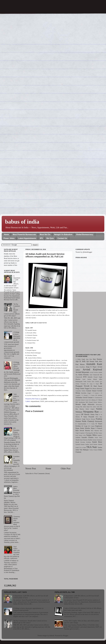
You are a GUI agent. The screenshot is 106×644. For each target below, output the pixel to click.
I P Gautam (95, 393)
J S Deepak (84, 395)
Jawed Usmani (88, 397)
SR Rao (96, 433)
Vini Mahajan (84, 450)
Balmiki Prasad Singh (95, 377)
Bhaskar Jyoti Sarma (83, 379)
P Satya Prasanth (88, 417)
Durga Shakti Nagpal (83, 388)
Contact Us (62, 238)
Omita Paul (94, 414)
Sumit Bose (97, 442)
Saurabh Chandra (88, 437)
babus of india (22, 222)
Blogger (66, 636)
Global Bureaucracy (85, 234)
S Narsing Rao (89, 433)
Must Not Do (45, 234)
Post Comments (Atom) (42, 473)
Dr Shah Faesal (96, 386)
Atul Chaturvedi (94, 375)
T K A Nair (82, 447)
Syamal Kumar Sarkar (82, 444)
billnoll (52, 636)
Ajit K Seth (80, 361)
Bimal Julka (98, 379)
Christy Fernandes (81, 384)
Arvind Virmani (94, 372)
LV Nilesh (99, 400)
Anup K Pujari (91, 367)
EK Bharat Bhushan (96, 388)
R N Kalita (91, 424)
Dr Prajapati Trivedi (89, 385)
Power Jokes (9, 238)
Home (6, 234)
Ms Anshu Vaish (95, 407)
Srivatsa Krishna (86, 442)
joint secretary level (61, 401)
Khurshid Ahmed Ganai (82, 400)
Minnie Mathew (98, 402)
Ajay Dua (89, 359)
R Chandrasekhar (81, 424)
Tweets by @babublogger (84, 252)
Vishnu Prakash (93, 450)
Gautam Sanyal (91, 391)
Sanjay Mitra (92, 435)
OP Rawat (85, 414)
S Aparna (82, 433)
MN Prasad (89, 402)
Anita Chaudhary (80, 367)
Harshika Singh (86, 393)
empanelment (35, 401)
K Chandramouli (98, 398)
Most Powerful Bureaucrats (24, 234)
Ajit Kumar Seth (92, 361)
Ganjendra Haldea (80, 391)
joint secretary (49, 401)
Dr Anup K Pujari (93, 384)
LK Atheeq (92, 400)
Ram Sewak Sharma (83, 431)
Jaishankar (79, 397)
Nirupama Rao (91, 412)
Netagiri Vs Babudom (63, 234)
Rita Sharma (95, 431)
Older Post (66, 468)
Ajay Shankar (97, 359)
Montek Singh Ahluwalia (85, 404)
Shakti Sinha (98, 438)
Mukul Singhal (90, 409)
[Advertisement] (89, 305)
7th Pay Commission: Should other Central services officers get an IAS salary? (30, 622)
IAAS (42, 401)
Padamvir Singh (80, 419)
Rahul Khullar (85, 428)
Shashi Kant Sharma (82, 440)
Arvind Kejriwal (92, 369)
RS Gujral (91, 426)
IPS (41, 238)
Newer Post (31, 468)
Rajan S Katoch (96, 428)
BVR (85, 377)
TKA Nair (92, 447)
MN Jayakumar (80, 402)
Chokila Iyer (99, 382)
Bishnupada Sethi (81, 381)
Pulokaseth (99, 421)
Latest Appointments (27, 238)
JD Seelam (99, 395)
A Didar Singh (80, 359)
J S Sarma (91, 395)
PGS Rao (99, 417)
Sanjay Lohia (82, 435)
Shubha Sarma (92, 440)
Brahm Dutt (91, 382)
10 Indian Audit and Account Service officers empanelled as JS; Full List (45, 255)
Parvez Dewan (91, 419)
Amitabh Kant (94, 364)
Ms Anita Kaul (85, 407)
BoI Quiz (50, 238)
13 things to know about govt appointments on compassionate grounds (28, 609)
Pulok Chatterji (88, 421)
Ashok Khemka (84, 375)
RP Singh (85, 426)
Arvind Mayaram (82, 372)
